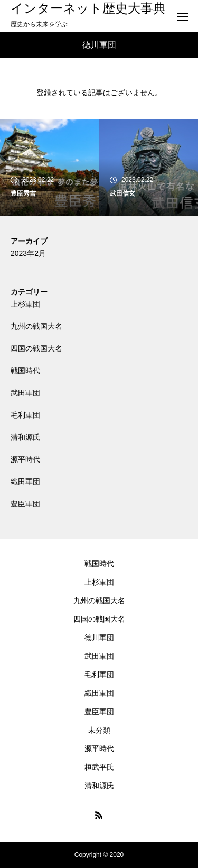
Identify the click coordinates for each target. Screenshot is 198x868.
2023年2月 (28, 253)
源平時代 (25, 459)
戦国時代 (25, 371)
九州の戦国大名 (36, 326)
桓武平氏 (99, 767)
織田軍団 (25, 482)
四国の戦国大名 (36, 348)
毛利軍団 (25, 415)
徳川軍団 (99, 638)
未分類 (99, 730)
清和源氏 (25, 437)
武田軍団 (25, 393)
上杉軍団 (25, 304)
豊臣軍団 (25, 504)
